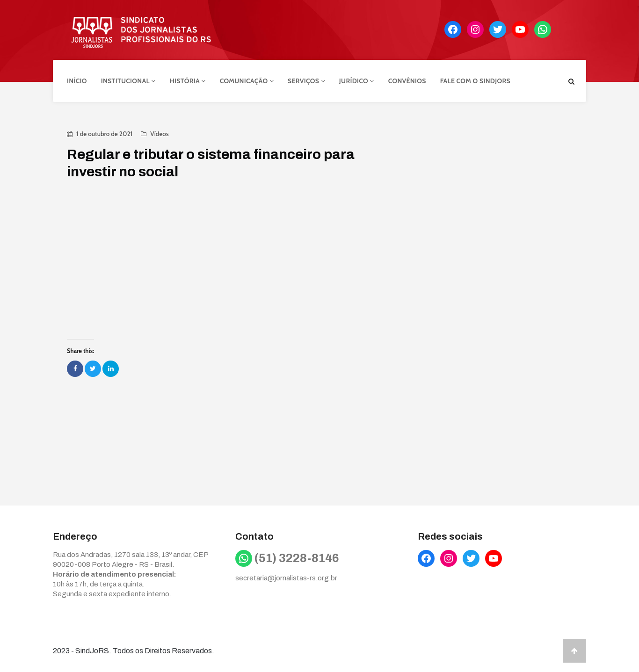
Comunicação (247, 81)
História (188, 81)
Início (77, 81)
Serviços (306, 81)
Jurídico (357, 81)
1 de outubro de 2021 (104, 134)
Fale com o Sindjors (475, 81)
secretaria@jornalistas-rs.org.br (286, 578)
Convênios (407, 81)
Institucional (128, 81)
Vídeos (159, 134)
